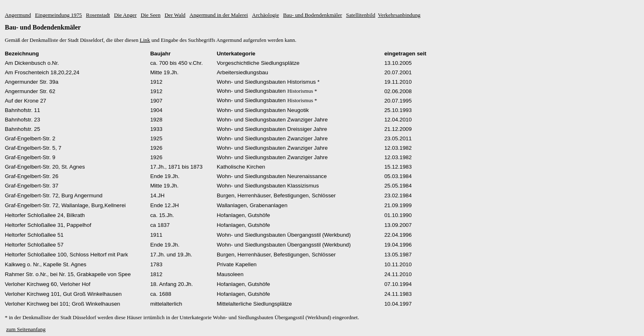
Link (145, 40)
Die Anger (125, 15)
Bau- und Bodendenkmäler (313, 15)
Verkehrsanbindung (399, 15)
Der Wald (175, 15)
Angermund (18, 15)
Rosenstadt (98, 15)
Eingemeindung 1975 (58, 15)
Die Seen (150, 15)
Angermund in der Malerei (219, 15)
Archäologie (266, 15)
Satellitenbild (361, 15)
